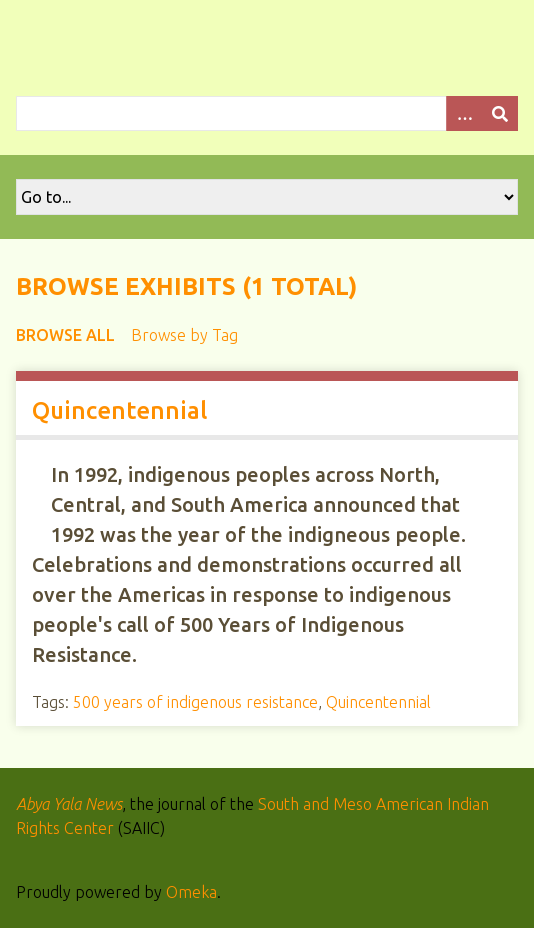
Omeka (191, 892)
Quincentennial (119, 410)
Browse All (65, 335)
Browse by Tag (184, 335)
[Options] (464, 113)
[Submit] (500, 113)
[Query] (267, 113)
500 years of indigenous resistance (195, 702)
